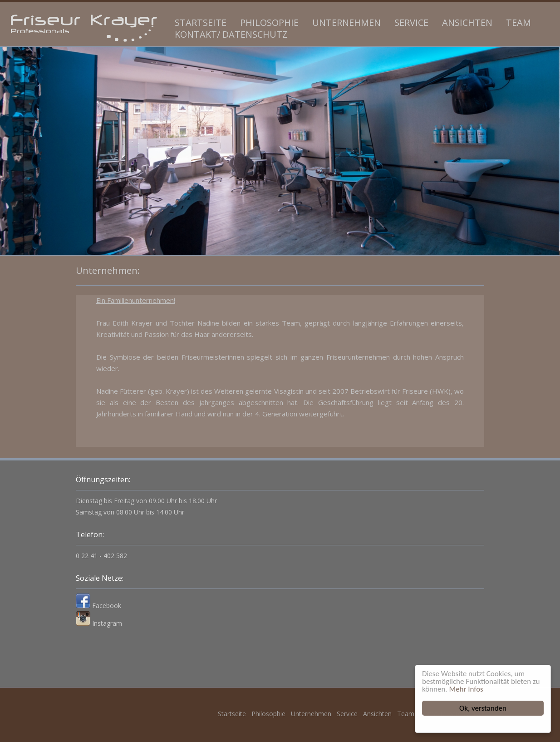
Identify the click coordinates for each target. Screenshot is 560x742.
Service (411, 22)
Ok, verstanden (483, 708)
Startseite (201, 22)
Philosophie (269, 22)
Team (518, 22)
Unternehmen (346, 22)
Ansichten (467, 22)
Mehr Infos (466, 689)
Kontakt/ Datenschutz (231, 34)
